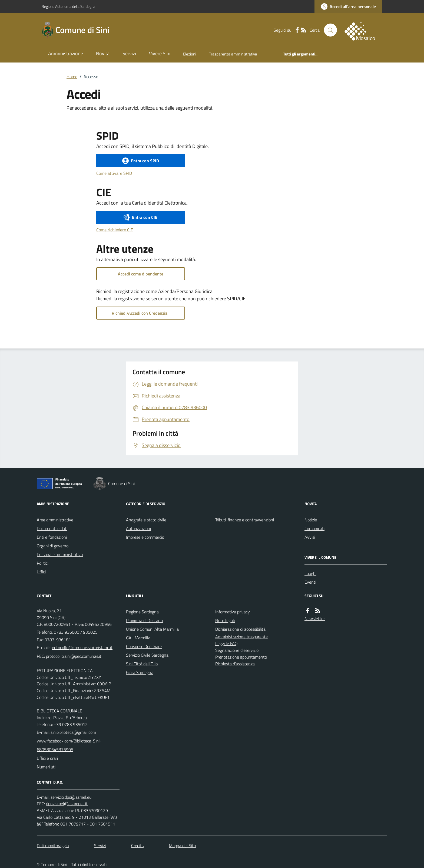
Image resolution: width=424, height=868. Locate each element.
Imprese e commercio (145, 537)
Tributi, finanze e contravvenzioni (245, 520)
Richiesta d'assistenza (235, 664)
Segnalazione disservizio (237, 650)
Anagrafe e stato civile (146, 520)
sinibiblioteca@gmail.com (73, 732)
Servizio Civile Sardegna (147, 655)
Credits (137, 846)
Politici (43, 563)
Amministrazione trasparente (241, 637)
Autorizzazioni (138, 528)
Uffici (41, 572)
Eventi (310, 582)
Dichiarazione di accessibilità (240, 629)
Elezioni (190, 54)
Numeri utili (47, 767)
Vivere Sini (160, 53)
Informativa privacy (233, 612)
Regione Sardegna (142, 612)
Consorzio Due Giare (144, 646)
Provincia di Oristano (144, 620)
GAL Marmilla (138, 638)
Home (72, 77)
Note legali (225, 620)
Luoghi (310, 573)
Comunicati (314, 528)
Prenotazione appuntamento (241, 657)
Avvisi (310, 537)
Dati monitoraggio (53, 846)
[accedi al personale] (348, 6)
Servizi (129, 53)
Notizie (311, 520)
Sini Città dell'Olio (142, 664)
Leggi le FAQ (226, 643)
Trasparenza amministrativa (233, 54)
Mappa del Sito (182, 846)
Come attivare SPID (114, 173)
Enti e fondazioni (52, 537)
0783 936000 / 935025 (76, 632)
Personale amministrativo (60, 554)
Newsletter (315, 619)
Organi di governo (53, 546)
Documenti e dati (52, 528)
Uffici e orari (47, 758)
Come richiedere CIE (115, 230)
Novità (103, 53)
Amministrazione (66, 53)
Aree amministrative (55, 520)
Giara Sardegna (140, 672)
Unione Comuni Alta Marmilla (152, 629)
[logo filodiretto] (363, 30)
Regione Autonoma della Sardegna (68, 6)
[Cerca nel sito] (330, 30)
